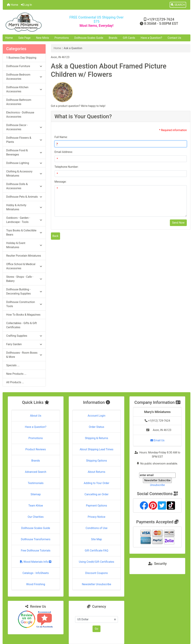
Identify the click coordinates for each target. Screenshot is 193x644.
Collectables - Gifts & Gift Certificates (21, 325)
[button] (178, 5)
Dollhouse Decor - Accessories (24, 127)
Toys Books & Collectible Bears (24, 233)
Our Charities (36, 517)
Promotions (62, 38)
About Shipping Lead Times (96, 449)
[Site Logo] (34, 22)
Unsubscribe (157, 485)
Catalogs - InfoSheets (36, 573)
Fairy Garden (24, 344)
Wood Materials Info (36, 562)
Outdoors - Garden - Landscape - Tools (24, 220)
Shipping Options (96, 461)
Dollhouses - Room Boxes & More (24, 355)
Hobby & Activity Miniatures (24, 207)
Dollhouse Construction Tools (24, 304)
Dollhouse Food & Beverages (24, 152)
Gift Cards (129, 38)
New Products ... (16, 374)
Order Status (97, 427)
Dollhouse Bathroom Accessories (19, 102)
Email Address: (64, 152)
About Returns (96, 472)
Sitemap (36, 494)
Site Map (97, 539)
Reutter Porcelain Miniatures (24, 256)
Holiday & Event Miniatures (24, 245)
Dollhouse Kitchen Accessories (24, 89)
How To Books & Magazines (23, 315)
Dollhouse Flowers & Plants (24, 140)
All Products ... (15, 382)
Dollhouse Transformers (36, 539)
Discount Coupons (97, 573)
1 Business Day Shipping (21, 58)
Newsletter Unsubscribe (96, 584)
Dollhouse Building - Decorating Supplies (24, 291)
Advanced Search (36, 472)
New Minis (43, 38)
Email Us (157, 440)
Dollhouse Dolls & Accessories (24, 186)
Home (13, 5)
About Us (36, 416)
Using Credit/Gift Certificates (97, 562)
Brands (113, 38)
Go (96, 629)
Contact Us (174, 38)
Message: (61, 182)
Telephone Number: (67, 167)
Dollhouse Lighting (24, 163)
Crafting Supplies (24, 336)
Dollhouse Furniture (24, 66)
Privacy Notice (96, 517)
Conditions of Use (96, 528)
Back (56, 236)
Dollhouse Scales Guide (89, 38)
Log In (26, 5)
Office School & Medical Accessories (24, 266)
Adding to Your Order (96, 483)
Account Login (97, 416)
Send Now (178, 223)
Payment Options (96, 506)
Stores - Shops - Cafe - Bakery (24, 279)
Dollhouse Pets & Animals (24, 197)
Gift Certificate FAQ (96, 551)
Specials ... (13, 365)
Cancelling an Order (96, 494)
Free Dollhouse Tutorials (36, 551)
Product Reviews (36, 449)
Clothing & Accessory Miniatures (24, 174)
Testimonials (36, 483)
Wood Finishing (36, 584)
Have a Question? (151, 38)
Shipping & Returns (97, 438)
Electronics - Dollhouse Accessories (20, 115)
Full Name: (61, 137)
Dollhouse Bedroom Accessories (24, 77)
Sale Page (24, 38)
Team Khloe (36, 506)
